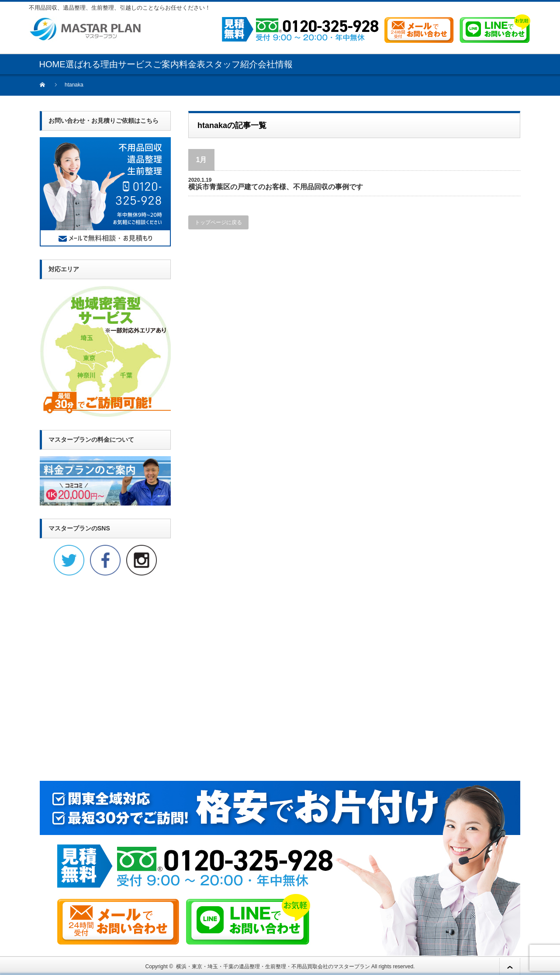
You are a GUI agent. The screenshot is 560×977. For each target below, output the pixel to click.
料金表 (192, 64)
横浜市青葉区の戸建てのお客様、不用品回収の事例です (276, 187)
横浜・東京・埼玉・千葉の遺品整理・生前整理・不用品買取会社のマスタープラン (273, 967)
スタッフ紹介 (232, 64)
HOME (52, 64)
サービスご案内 (149, 64)
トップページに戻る (218, 222)
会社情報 (275, 64)
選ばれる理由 (92, 64)
